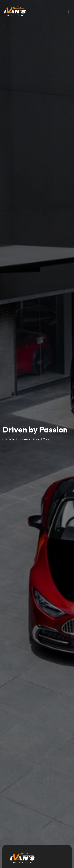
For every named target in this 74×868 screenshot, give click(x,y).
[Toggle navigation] (69, 12)
